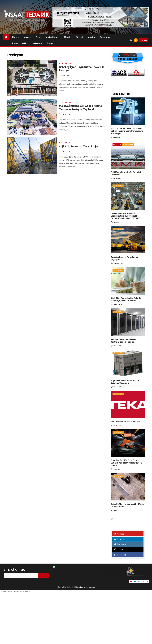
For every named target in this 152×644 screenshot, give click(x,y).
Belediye (69, 63)
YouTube (144, 40)
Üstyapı (16, 37)
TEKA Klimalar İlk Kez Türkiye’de (125, 422)
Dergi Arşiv (105, 37)
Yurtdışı (91, 37)
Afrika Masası (53, 37)
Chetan (15, 591)
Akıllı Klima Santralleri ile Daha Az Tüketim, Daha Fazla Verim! (126, 299)
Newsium (79, 587)
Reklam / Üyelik (19, 43)
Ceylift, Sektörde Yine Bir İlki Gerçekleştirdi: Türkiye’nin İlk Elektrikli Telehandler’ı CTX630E (125, 216)
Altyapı (27, 37)
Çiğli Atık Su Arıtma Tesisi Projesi (79, 147)
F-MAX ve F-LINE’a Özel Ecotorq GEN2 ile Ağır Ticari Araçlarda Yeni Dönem (126, 463)
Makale (67, 37)
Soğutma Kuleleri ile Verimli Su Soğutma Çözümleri (125, 382)
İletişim (51, 43)
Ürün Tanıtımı (118, 101)
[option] (135, 72)
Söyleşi (79, 37)
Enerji (38, 37)
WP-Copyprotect (25, 591)
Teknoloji (117, 144)
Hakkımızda (37, 43)
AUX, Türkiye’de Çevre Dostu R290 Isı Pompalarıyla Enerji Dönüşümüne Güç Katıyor (127, 131)
